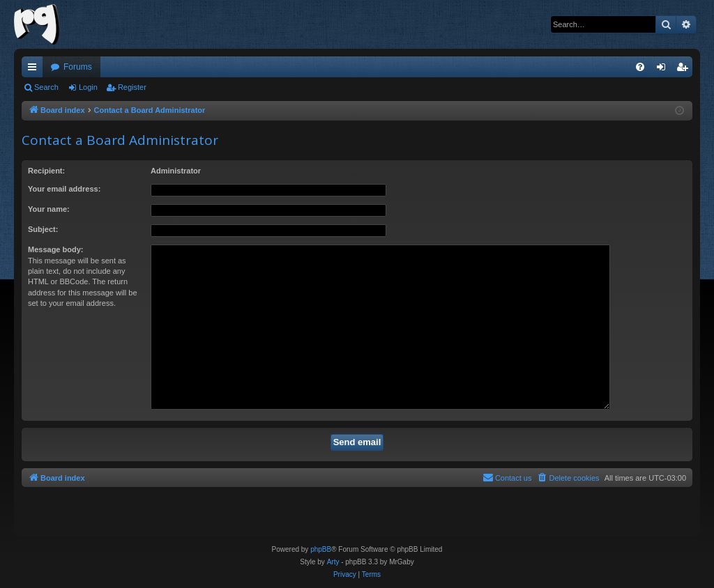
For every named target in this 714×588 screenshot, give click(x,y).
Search (46, 87)
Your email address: (64, 189)
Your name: (49, 209)
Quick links (35, 70)
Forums (78, 67)
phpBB (321, 549)
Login (88, 87)
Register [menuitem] (685, 70)
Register (132, 87)
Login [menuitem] (664, 70)
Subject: (43, 229)
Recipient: (46, 171)
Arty (333, 562)
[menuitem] (640, 67)
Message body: (55, 249)
